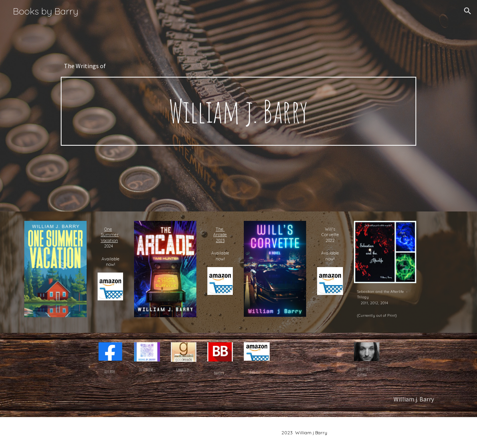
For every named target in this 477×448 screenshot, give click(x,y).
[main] (238, 66)
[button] (468, 11)
